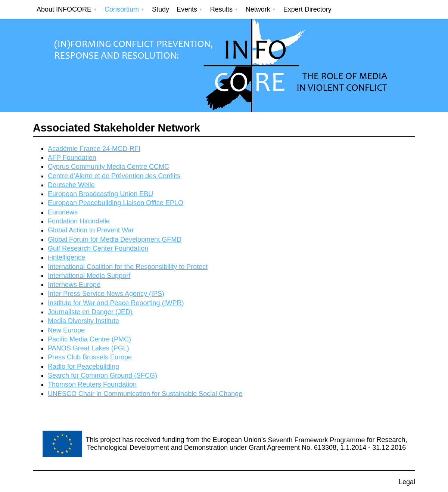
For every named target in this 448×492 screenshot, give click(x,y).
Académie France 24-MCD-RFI (94, 149)
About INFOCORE (64, 9)
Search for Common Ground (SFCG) (102, 375)
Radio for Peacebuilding (83, 366)
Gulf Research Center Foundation (98, 248)
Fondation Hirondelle (79, 221)
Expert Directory (307, 9)
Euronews (63, 212)
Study (161, 9)
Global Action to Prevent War (91, 230)
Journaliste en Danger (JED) (90, 312)
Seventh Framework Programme (316, 440)
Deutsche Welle (71, 185)
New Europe (66, 330)
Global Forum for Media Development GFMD (115, 239)
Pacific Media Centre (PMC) (89, 339)
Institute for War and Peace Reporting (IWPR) (116, 303)
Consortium (122, 9)
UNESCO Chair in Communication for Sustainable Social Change (145, 394)
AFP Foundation (72, 158)
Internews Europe (74, 285)
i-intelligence (66, 257)
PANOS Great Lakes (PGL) (88, 348)
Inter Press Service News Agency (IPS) (106, 294)
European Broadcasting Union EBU (100, 194)
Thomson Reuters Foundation (92, 384)
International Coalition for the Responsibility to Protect (128, 267)
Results (221, 9)
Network (258, 9)
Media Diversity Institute (83, 321)
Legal (407, 482)
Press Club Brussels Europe (90, 357)
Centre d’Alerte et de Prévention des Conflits (114, 176)
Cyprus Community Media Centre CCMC (108, 167)
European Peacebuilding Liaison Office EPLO (116, 203)
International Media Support (89, 276)
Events (187, 9)
